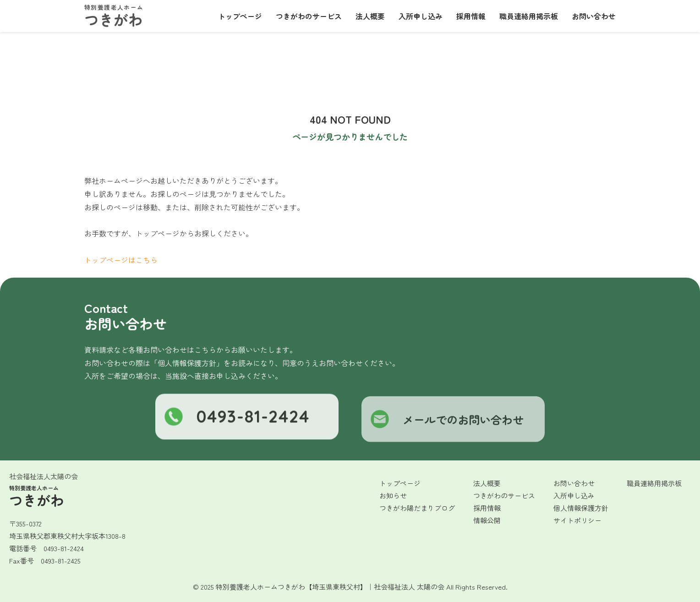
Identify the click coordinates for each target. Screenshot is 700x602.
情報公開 (487, 520)
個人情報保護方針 (581, 508)
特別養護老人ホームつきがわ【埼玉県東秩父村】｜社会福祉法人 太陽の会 (330, 587)
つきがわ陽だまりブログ (417, 508)
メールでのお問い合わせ (447, 424)
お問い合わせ (594, 16)
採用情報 (471, 16)
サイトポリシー (577, 520)
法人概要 (370, 16)
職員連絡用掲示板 (529, 16)
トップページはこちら (121, 260)
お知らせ (393, 495)
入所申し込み (421, 16)
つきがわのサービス (309, 16)
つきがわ (114, 17)
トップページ (240, 16)
